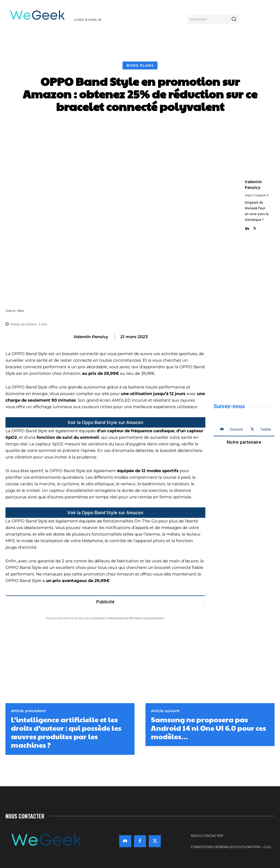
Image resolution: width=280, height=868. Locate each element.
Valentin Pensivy (91, 337)
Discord (236, 429)
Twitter (266, 429)
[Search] (234, 19)
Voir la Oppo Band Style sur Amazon (105, 422)
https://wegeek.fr (257, 195)
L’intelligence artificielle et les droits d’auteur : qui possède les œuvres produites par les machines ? (66, 732)
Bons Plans (140, 65)
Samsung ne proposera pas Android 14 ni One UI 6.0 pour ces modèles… (208, 728)
